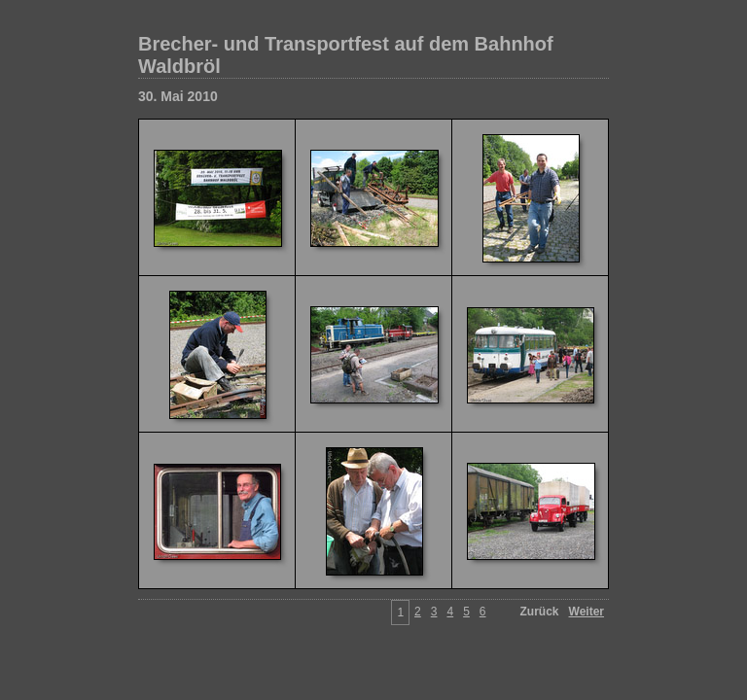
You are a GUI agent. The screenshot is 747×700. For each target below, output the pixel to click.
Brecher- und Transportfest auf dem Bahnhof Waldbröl (346, 55)
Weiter (587, 612)
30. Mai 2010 (178, 96)
